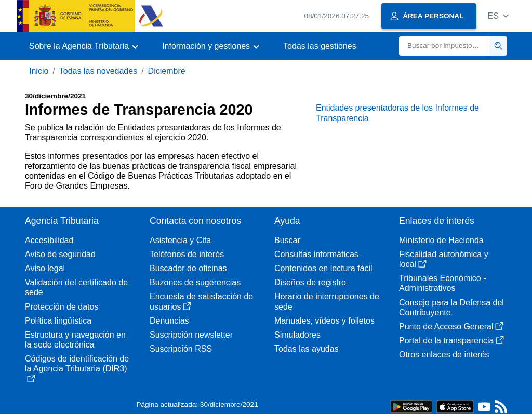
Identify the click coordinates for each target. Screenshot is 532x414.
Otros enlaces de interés (444, 355)
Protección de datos (62, 307)
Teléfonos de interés (187, 254)
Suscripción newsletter (191, 335)
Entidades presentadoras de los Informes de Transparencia (397, 113)
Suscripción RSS (181, 349)
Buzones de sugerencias (195, 282)
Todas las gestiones (320, 46)
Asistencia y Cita (180, 240)
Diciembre (167, 71)
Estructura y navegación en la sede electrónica (75, 340)
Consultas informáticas (316, 254)
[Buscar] (444, 46)
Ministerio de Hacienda (441, 240)
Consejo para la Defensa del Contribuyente (451, 308)
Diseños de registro (310, 282)
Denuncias (169, 321)
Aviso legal (45, 268)
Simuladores (297, 335)
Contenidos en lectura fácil (323, 268)
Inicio (39, 71)
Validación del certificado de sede (76, 287)
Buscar (287, 240)
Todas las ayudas (307, 349)
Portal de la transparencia (451, 340)
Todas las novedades (98, 71)
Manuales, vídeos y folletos (324, 321)
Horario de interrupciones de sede (327, 301)
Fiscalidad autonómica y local (444, 259)
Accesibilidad (49, 240)
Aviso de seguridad (60, 254)
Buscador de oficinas (188, 268)
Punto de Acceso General (451, 326)
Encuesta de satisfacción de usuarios (201, 301)
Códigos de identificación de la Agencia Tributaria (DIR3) (77, 368)
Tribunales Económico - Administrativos (442, 283)
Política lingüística (58, 321)
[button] (498, 16)
